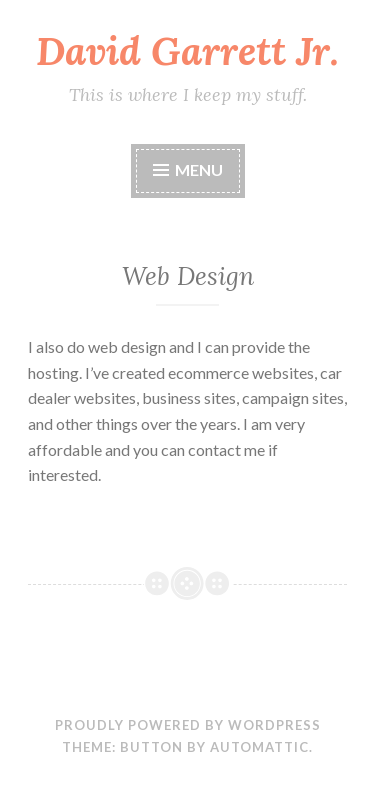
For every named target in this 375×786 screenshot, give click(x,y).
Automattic (259, 747)
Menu (199, 169)
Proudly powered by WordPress (188, 725)
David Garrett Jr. (187, 51)
